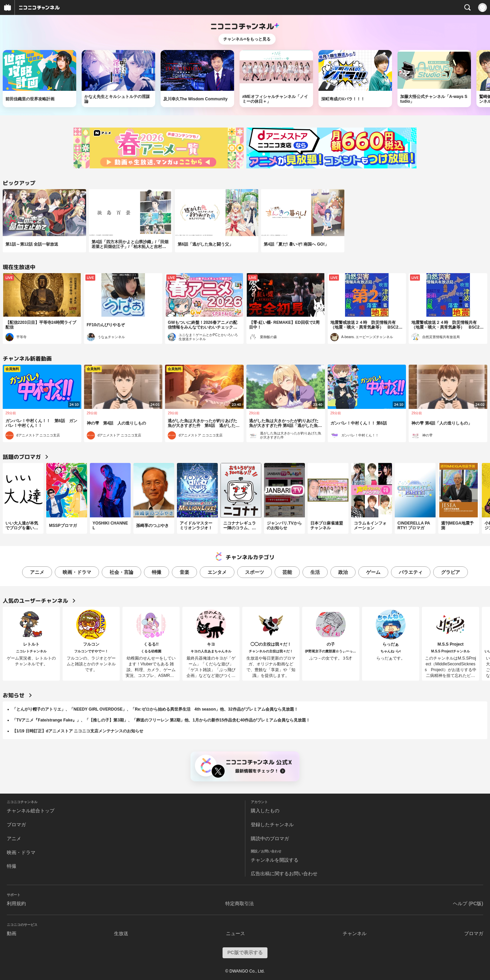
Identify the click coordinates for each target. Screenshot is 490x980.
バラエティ (411, 572)
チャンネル (355, 933)
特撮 (157, 572)
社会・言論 (121, 572)
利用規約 (16, 903)
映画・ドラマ (77, 572)
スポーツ (255, 572)
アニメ (37, 572)
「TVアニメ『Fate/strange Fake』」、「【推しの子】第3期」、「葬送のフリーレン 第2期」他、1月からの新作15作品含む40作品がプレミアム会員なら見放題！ (161, 720)
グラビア (451, 572)
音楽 (184, 572)
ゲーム (373, 572)
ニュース (235, 933)
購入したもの (265, 811)
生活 (315, 572)
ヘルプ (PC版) (468, 903)
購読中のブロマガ (270, 838)
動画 (12, 933)
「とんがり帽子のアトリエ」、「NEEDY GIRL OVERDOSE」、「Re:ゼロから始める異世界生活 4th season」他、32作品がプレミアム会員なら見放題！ (155, 709)
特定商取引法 (240, 903)
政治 (343, 572)
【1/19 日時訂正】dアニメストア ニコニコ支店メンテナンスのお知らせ (78, 731)
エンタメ (217, 572)
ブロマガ (16, 825)
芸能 (287, 572)
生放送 (121, 933)
